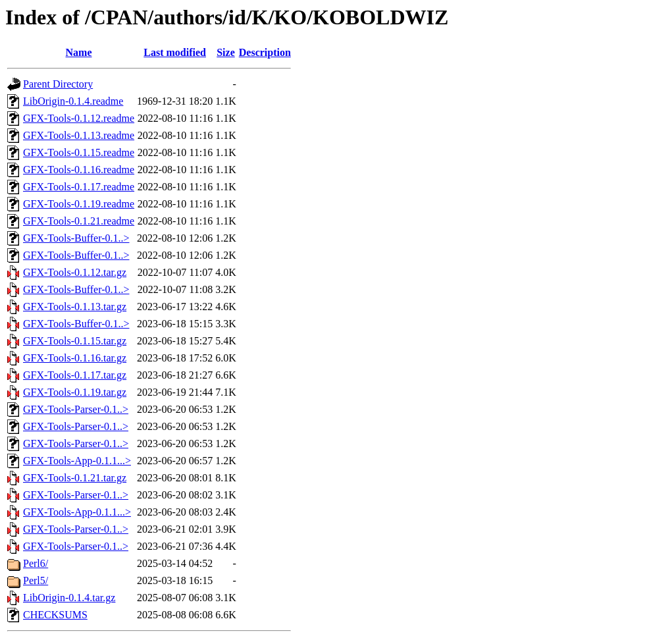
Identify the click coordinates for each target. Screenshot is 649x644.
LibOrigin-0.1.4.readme (73, 101)
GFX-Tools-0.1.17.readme (79, 187)
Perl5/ (36, 580)
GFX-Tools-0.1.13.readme (79, 135)
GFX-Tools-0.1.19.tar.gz (75, 392)
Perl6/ (36, 563)
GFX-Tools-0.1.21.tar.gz (75, 478)
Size (226, 52)
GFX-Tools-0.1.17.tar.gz (75, 375)
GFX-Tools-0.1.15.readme (79, 152)
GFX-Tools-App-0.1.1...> (77, 461)
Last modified (175, 52)
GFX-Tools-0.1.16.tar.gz (75, 358)
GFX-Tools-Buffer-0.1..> (76, 238)
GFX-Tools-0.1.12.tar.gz (75, 272)
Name (79, 52)
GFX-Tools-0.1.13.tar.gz (75, 307)
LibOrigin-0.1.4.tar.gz (69, 598)
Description (265, 52)
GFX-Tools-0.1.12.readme (79, 118)
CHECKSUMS (55, 615)
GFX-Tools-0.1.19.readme (79, 204)
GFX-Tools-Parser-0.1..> (76, 409)
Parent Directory (58, 84)
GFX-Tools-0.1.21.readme (79, 221)
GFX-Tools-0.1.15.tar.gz (75, 341)
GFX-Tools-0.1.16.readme (79, 170)
